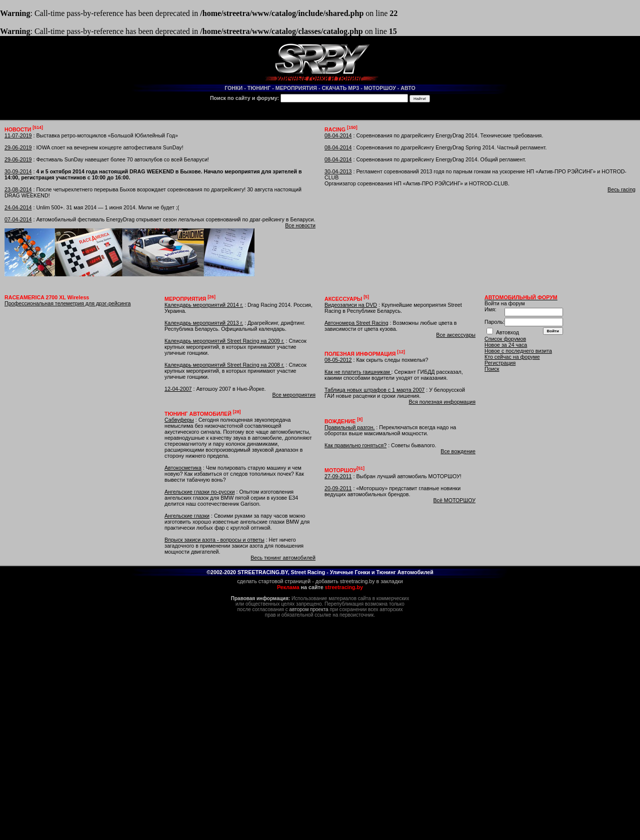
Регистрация (500, 363)
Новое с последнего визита (518, 351)
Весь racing (621, 189)
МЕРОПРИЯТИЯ (296, 88)
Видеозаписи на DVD (351, 305)
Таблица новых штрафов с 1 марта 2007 (374, 390)
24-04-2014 (18, 207)
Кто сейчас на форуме (512, 357)
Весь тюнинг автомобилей (283, 558)
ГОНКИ (233, 88)
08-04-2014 (338, 135)
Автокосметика (183, 468)
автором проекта (309, 609)
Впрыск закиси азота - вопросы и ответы (214, 540)
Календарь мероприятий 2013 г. (204, 323)
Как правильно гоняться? (355, 445)
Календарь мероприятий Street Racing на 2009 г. (224, 341)
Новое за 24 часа (506, 345)
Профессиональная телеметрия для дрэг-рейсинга (67, 303)
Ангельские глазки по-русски (200, 492)
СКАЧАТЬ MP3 (340, 88)
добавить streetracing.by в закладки (359, 581)
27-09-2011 (338, 476)
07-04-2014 (18, 219)
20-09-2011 (338, 488)
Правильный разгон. (349, 427)
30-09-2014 (18, 171)
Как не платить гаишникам (358, 372)
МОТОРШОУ (380, 88)
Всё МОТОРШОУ (454, 500)
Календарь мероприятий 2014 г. (204, 305)
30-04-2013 (338, 171)
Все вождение (458, 451)
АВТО (408, 88)
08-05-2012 (338, 360)
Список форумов (505, 339)
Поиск (492, 369)
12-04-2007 (178, 389)
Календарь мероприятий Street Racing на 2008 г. (224, 365)
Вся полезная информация (442, 402)
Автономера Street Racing (356, 323)
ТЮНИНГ (259, 88)
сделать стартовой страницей (274, 581)
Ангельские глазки (187, 516)
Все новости (300, 225)
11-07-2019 (18, 135)
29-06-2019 (18, 147)
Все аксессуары (456, 335)
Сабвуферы (179, 420)
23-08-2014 (18, 189)
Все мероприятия (294, 395)
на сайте (320, 587)
